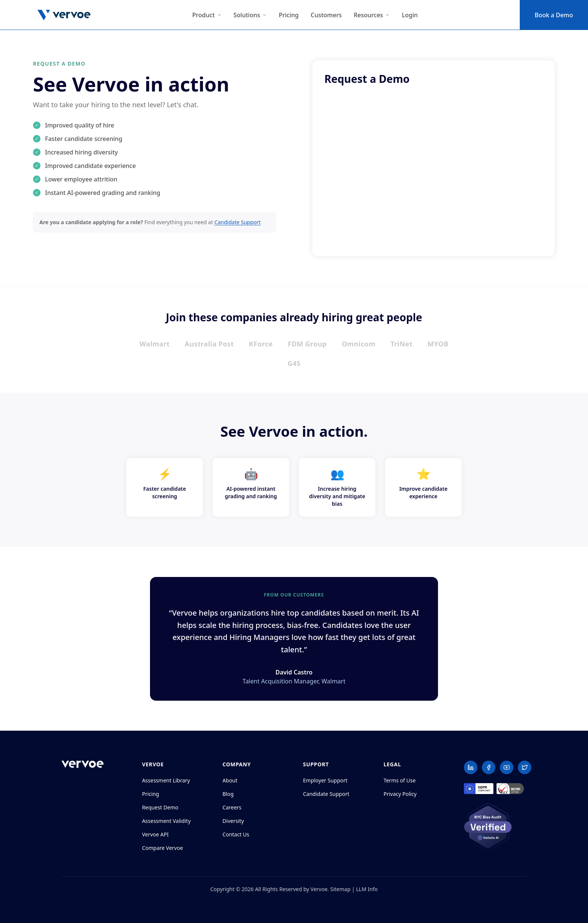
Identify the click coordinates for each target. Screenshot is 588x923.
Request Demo (160, 807)
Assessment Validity (166, 821)
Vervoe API (155, 834)
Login (410, 15)
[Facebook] (489, 767)
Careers (232, 807)
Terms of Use (400, 780)
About (230, 780)
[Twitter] (525, 767)
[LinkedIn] (471, 767)
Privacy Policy (400, 794)
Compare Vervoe (163, 848)
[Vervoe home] (82, 764)
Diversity (233, 821)
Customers (326, 15)
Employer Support (325, 780)
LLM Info (367, 889)
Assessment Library (166, 780)
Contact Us (236, 834)
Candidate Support (238, 222)
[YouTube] (507, 767)
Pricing (289, 15)
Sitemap (340, 889)
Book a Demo (554, 15)
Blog (228, 794)
